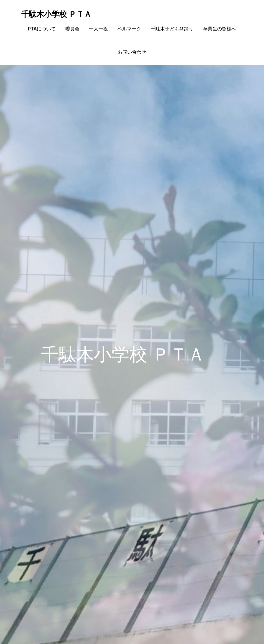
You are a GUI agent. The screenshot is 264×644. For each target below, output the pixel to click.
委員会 (72, 29)
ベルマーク (129, 29)
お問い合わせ (132, 52)
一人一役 (98, 29)
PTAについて (42, 29)
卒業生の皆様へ (220, 29)
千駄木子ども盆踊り (172, 29)
